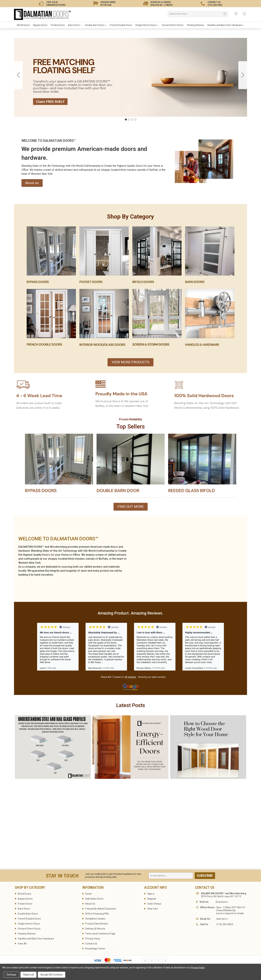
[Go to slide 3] (132, 120)
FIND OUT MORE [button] (131, 507)
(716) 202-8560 (225, 924)
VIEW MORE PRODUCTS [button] (130, 362)
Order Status (154, 904)
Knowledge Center (95, 949)
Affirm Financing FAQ (97, 914)
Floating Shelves (196, 25)
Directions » (222, 902)
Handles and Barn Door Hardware (226, 25)
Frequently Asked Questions (101, 909)
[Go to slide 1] (126, 120)
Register (152, 899)
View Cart (153, 909)
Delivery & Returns (95, 929)
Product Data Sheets (97, 924)
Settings (11, 975)
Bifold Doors (23, 25)
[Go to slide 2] (243, 75)
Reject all (28, 975)
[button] (51, 258)
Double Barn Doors (96, 25)
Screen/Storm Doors (173, 25)
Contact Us (91, 944)
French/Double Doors (121, 25)
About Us (90, 904)
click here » (222, 919)
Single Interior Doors (147, 25)
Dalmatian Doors (94, 899)
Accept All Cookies (52, 975)
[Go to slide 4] (18, 75)
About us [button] (32, 183)
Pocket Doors (58, 25)
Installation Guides (95, 919)
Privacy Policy (93, 939)
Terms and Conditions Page (100, 934)
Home (88, 894)
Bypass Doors (40, 25)
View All (22, 944)
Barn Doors (75, 25)
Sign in (151, 894)
